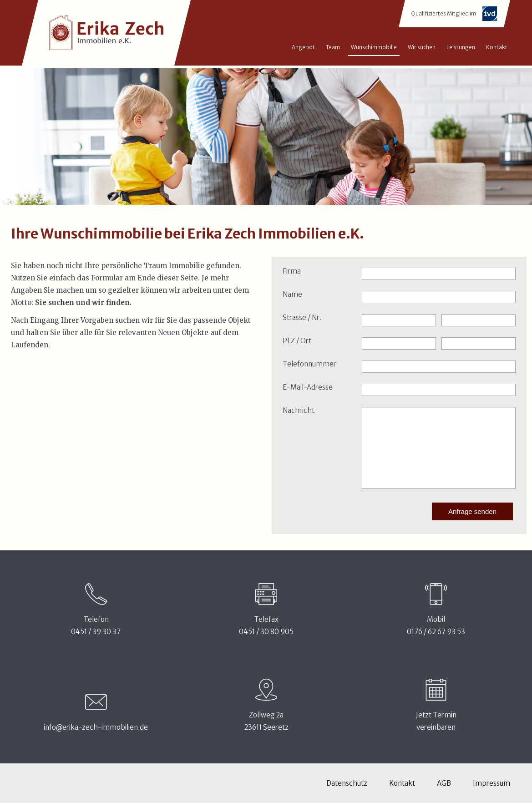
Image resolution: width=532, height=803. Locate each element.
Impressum (491, 783)
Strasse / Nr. (302, 318)
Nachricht (299, 410)
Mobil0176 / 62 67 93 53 (436, 625)
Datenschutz (347, 783)
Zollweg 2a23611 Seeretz (266, 721)
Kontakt (402, 783)
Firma (292, 271)
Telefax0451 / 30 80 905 (266, 625)
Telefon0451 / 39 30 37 (96, 625)
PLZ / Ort (297, 341)
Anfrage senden (472, 511)
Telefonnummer (309, 364)
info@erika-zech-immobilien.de (96, 727)
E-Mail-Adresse (308, 387)
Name (292, 294)
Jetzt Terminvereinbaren (436, 721)
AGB (444, 783)
